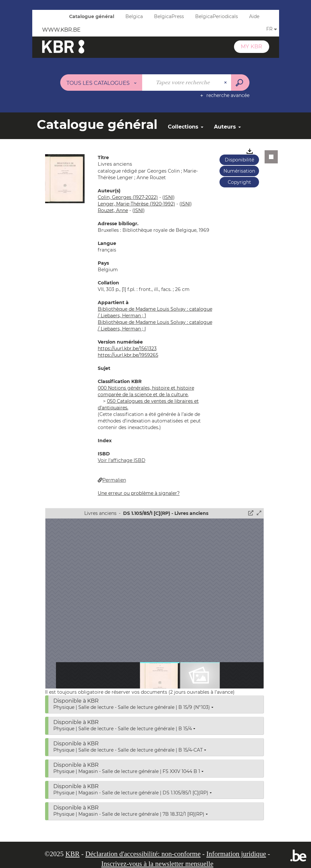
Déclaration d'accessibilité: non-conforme (143, 854)
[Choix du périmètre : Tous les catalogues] (101, 83)
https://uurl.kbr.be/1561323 (127, 349)
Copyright (239, 182)
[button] (65, 178)
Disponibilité (239, 160)
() (168, 197)
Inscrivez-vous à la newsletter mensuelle (157, 864)
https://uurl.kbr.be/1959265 (128, 355)
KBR (73, 854)
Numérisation (239, 171)
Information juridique (236, 854)
